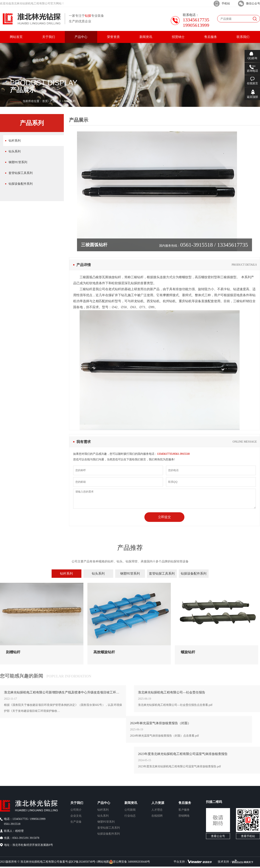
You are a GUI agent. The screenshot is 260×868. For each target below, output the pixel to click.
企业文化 (76, 816)
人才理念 (157, 810)
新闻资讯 (131, 803)
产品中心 (104, 803)
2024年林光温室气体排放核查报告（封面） (160, 723)
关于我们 (77, 803)
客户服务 (184, 810)
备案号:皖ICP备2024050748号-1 (79, 862)
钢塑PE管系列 (18, 162)
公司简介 (76, 810)
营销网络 (184, 816)
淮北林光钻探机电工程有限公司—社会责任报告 (172, 692)
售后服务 (185, 803)
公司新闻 (130, 810)
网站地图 (103, 862)
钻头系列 (15, 151)
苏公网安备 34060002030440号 (130, 862)
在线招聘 (157, 816)
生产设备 (76, 822)
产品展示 (56, 101)
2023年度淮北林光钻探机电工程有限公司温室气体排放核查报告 (183, 754)
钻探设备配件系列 (21, 184)
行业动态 (130, 816)
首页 (45, 101)
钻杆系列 (15, 141)
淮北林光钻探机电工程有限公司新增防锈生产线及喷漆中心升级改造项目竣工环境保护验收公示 (63, 692)
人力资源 (158, 803)
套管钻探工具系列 (21, 173)
